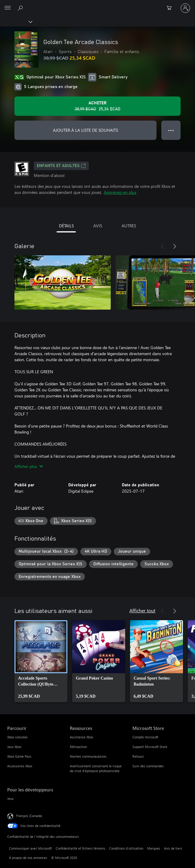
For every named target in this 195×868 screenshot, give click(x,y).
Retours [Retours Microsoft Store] (138, 756)
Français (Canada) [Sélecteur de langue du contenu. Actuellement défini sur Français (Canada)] (29, 816)
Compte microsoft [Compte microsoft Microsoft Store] (145, 737)
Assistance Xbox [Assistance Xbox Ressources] (82, 737)
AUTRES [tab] (129, 226)
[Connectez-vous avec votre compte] (185, 8)
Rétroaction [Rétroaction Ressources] (78, 747)
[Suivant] (175, 246)
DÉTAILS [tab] (66, 226)
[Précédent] (162, 246)
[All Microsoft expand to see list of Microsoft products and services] (8, 8)
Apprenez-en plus (120, 192)
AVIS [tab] (98, 226)
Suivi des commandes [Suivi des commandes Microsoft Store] (148, 766)
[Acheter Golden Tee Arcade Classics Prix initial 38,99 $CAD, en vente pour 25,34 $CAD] (97, 106)
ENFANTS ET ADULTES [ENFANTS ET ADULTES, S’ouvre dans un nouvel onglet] (61, 166)
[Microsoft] (97, 5)
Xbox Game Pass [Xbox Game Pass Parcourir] (19, 756)
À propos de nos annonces (28, 858)
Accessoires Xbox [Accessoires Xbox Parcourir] (20, 766)
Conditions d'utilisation (126, 848)
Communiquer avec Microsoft (30, 848)
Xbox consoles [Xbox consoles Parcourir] (17, 737)
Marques (154, 848)
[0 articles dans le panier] (171, 8)
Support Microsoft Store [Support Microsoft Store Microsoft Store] (150, 747)
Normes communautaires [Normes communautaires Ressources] (88, 756)
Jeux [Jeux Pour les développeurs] (10, 799)
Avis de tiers (173, 848)
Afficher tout (142, 610)
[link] (41, 661)
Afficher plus (29, 466)
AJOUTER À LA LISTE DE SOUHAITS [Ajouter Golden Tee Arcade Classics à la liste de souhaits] (85, 130)
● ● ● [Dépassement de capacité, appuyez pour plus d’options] (171, 130)
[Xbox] (16, 21)
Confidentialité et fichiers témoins (80, 848)
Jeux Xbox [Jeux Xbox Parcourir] (14, 747)
